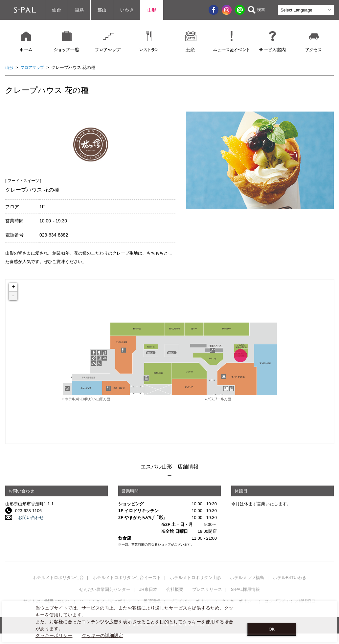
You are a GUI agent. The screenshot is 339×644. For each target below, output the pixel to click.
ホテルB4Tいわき (290, 578)
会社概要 (175, 589)
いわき (127, 10)
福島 (79, 10)
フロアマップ (34, 67)
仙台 (56, 10)
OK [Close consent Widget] (272, 629)
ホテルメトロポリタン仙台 (58, 578)
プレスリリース (207, 589)
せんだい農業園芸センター (105, 589)
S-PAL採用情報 (246, 589)
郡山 (102, 10)
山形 (152, 10)
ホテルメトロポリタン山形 (195, 578)
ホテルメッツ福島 (247, 578)
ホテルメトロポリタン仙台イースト (127, 578)
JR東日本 (148, 589)
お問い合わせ (28, 518)
